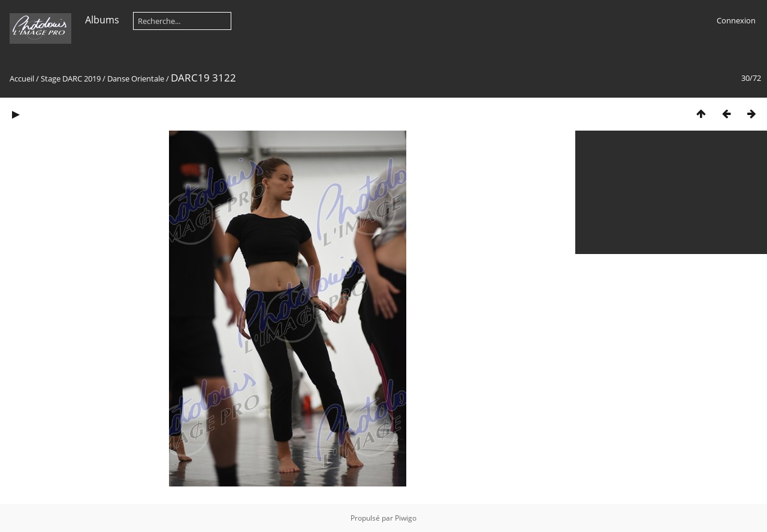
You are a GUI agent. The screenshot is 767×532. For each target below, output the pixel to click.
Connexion (736, 20)
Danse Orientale (136, 78)
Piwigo (406, 518)
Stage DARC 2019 (71, 78)
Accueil (22, 78)
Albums (102, 20)
